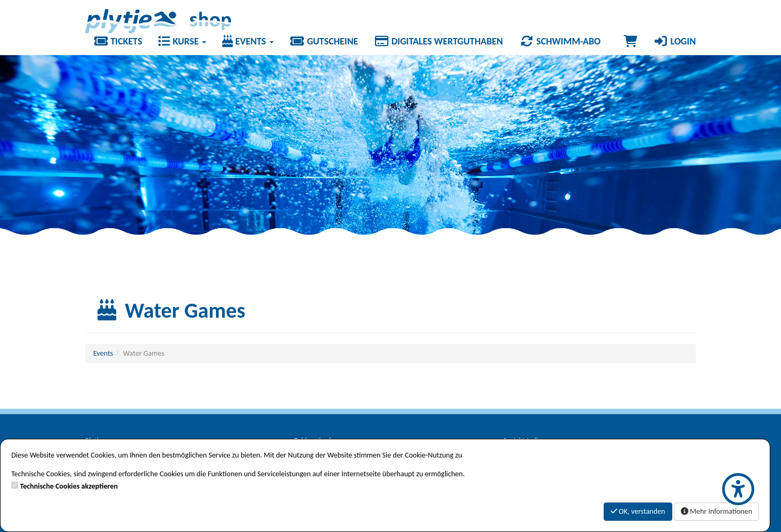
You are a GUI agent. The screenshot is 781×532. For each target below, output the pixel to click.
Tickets (118, 41)
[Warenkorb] (630, 41)
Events (248, 41)
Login (674, 41)
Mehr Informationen (716, 511)
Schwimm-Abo (560, 41)
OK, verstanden (638, 511)
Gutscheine (324, 41)
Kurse (182, 41)
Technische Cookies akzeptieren (69, 486)
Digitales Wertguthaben (439, 41)
